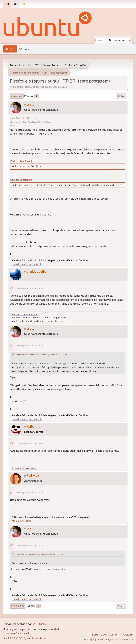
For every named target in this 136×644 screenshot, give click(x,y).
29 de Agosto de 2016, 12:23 (30, 545)
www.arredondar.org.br (25, 314)
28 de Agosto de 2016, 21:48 (30, 493)
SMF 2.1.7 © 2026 (14, 638)
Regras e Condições (103, 639)
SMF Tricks (39, 624)
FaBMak (33, 475)
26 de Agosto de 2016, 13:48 (30, 443)
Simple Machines (36, 638)
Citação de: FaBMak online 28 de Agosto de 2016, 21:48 (39, 554)
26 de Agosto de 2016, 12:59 (30, 346)
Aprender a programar (24, 468)
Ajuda (87, 639)
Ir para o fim (17, 96)
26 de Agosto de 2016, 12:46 (30, 288)
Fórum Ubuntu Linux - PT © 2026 (112, 634)
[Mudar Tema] (24, 4)
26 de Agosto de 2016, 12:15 (23, 118)
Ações (121, 96)
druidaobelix (36, 271)
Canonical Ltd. (24, 633)
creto (31, 104)
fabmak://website (21, 521)
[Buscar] (110, 40)
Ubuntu (8, 633)
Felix (30, 426)
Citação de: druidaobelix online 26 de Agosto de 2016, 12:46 (41, 355)
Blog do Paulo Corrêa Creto (27, 264)
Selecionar (25, 161)
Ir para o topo (17, 606)
